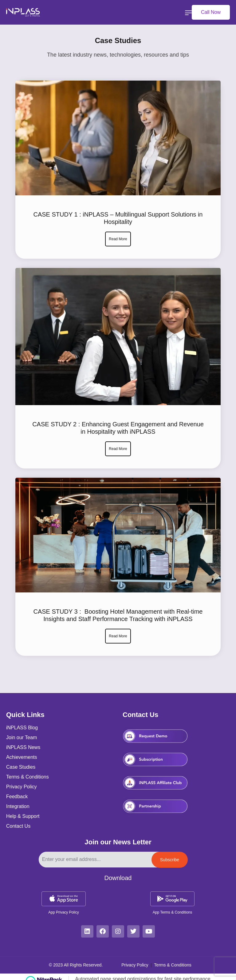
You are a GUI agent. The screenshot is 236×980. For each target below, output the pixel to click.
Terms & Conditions (173, 965)
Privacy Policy (135, 965)
